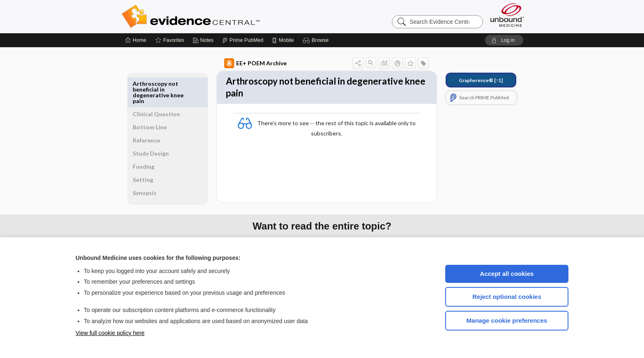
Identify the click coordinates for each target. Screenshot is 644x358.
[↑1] (471, 80)
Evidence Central (223, 16)
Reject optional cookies (507, 297)
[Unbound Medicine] (507, 15)
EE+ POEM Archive (246, 63)
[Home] (136, 40)
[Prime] (243, 40)
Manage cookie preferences (507, 320)
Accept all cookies (507, 274)
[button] (317, 40)
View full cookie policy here (110, 333)
